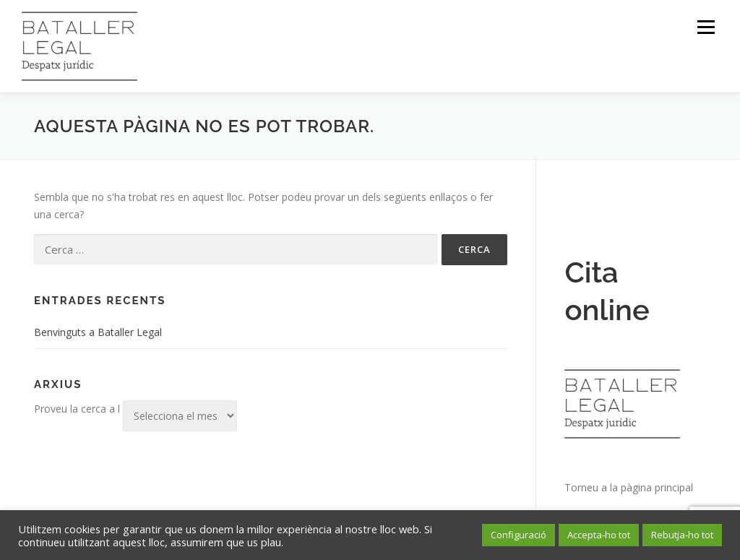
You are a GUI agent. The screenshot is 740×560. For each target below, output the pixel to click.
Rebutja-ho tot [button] (682, 535)
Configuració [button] (519, 535)
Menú (706, 27)
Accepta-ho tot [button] (599, 535)
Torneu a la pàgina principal (629, 487)
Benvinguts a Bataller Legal (98, 332)
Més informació (323, 542)
